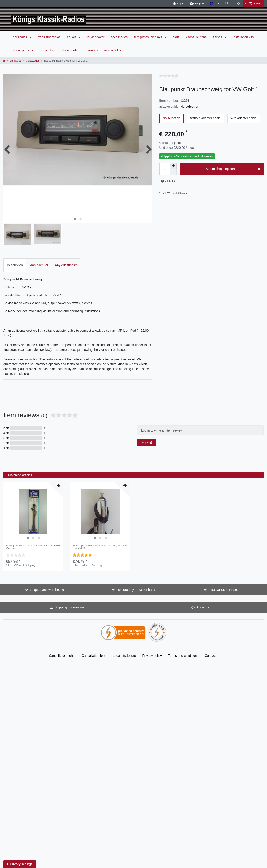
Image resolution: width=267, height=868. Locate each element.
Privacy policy (152, 645)
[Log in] (179, 4)
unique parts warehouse (47, 579)
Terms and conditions (183, 645)
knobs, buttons (196, 37)
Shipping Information (69, 596)
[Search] (227, 4)
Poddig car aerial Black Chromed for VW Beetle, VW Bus (33, 536)
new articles (113, 50)
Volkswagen (32, 61)
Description (15, 254)
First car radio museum (225, 579)
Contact (210, 645)
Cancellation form (94, 645)
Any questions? (66, 254)
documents (70, 50)
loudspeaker (96, 37)
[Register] (197, 4)
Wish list (168, 182)
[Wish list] (237, 4)
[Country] (211, 4)
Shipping (183, 193)
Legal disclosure (124, 645)
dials (176, 37)
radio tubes (48, 50)
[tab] (15, 254)
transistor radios (49, 37)
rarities (93, 50)
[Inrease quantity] (173, 166)
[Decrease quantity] (173, 172)
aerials (72, 37)
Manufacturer (39, 254)
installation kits (243, 37)
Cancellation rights (62, 645)
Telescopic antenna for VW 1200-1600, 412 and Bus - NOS (100, 536)
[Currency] (219, 4)
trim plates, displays (148, 37)
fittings (218, 37)
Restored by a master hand (136, 579)
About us (203, 596)
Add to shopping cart (233, 169)
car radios (20, 37)
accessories (119, 37)
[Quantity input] (165, 169)
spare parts (21, 50)
